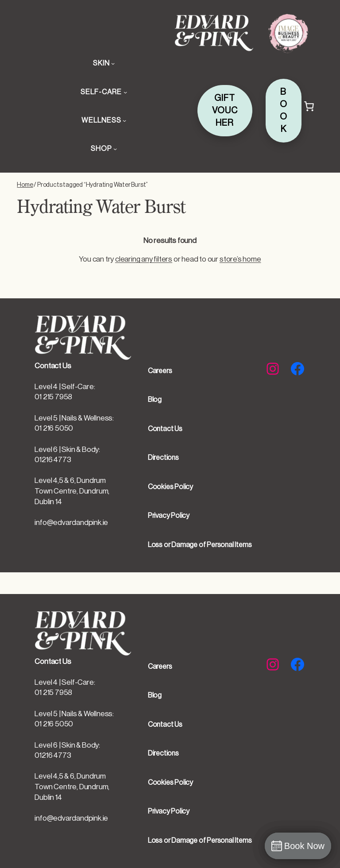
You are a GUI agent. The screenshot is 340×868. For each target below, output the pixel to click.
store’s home (240, 259)
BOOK (284, 111)
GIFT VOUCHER (225, 111)
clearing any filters (144, 259)
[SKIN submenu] (113, 63)
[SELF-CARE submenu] (125, 92)
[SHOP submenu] (115, 149)
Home (25, 185)
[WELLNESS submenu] (124, 120)
